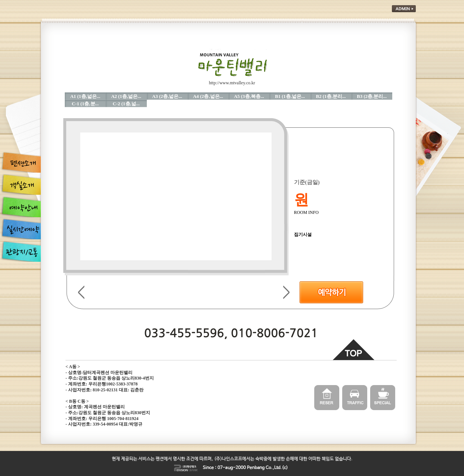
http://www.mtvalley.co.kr (232, 83)
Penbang (256, 468)
